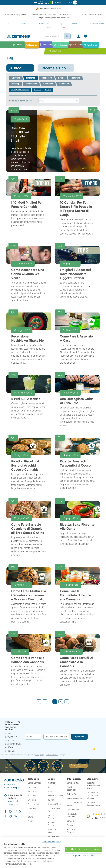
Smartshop (32, 800)
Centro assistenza (74, 783)
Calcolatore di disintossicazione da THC (93, 786)
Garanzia (70, 821)
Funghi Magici (33, 804)
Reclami (70, 825)
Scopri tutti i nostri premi (78, 766)
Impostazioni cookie (83, 856)
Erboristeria (32, 796)
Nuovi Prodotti (53, 791)
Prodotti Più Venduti (55, 796)
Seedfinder (52, 783)
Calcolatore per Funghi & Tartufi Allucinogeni (93, 795)
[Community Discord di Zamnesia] (15, 816)
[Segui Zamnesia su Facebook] (5, 811)
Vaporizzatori (33, 791)
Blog (49, 787)
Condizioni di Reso (74, 810)
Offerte (31, 817)
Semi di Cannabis (35, 783)
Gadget (31, 813)
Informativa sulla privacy (52, 842)
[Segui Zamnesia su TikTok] (5, 816)
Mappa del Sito (53, 836)
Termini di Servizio (52, 755)
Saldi (30, 821)
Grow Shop (32, 808)
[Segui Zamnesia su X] (20, 811)
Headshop (32, 787)
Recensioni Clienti (54, 804)
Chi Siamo (51, 800)
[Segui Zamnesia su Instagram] (10, 811)
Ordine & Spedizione (75, 794)
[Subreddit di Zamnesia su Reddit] (10, 816)
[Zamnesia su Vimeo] (15, 811)
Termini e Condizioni (75, 798)
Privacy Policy (40, 755)
